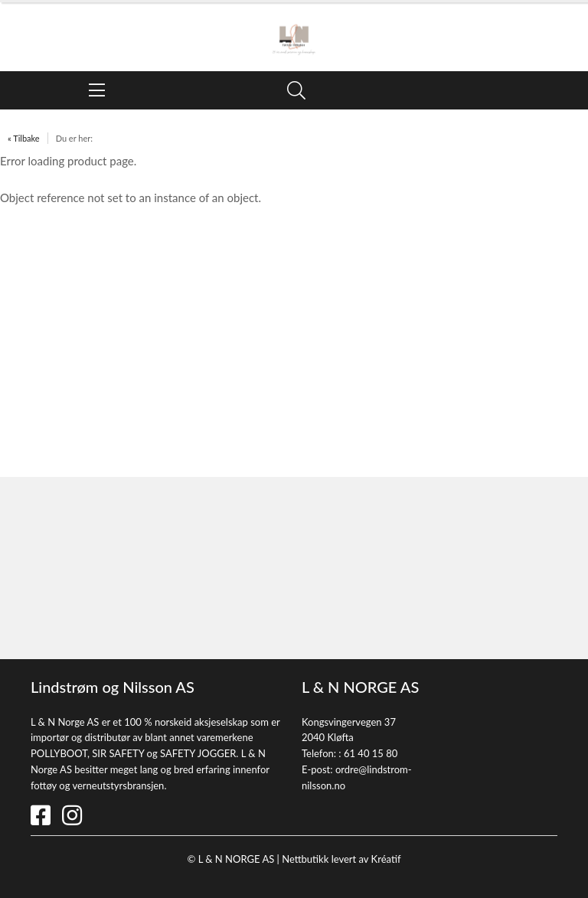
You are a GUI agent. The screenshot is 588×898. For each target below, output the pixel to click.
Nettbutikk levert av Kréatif (341, 859)
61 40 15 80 (371, 753)
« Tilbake (24, 138)
